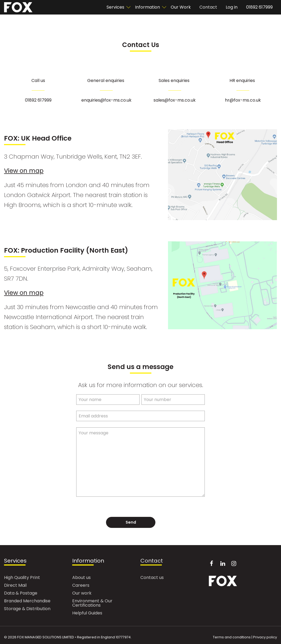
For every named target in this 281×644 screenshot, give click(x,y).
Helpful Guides (87, 613)
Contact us (152, 578)
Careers (81, 586)
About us (81, 578)
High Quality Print (22, 578)
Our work (82, 594)
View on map (24, 171)
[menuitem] (116, 7)
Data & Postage (21, 594)
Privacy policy (265, 637)
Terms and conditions (232, 637)
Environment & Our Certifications (92, 604)
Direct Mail (15, 586)
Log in (232, 7)
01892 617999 (259, 7)
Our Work (181, 7)
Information (147, 7)
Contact (208, 7)
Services (115, 7)
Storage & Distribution (27, 609)
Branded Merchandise (27, 601)
